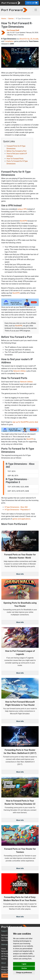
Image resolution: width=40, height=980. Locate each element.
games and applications (21, 519)
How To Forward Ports (15, 159)
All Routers (5, 954)
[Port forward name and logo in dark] (14, 10)
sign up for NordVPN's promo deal (25, 422)
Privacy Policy (7, 970)
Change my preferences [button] (24, 973)
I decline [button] (24, 968)
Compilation (9, 41)
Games (11, 19)
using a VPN (22, 209)
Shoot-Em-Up (25, 39)
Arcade (36, 39)
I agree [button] (24, 964)
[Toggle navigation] (36, 10)
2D (31, 39)
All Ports (5, 956)
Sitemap (4, 944)
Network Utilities (20, 371)
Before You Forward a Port (16, 151)
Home (4, 19)
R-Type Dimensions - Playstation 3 (17, 510)
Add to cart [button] (32, 3)
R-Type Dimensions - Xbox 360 (16, 507)
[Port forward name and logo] (11, 3)
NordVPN (24, 221)
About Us (5, 967)
